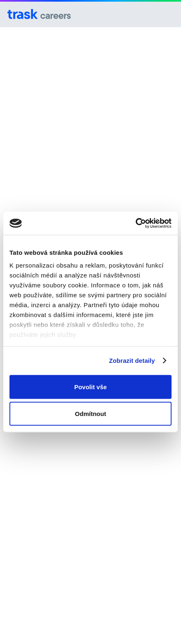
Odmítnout (90, 414)
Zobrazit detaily (132, 361)
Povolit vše (90, 387)
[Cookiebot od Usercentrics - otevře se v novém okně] (136, 223)
